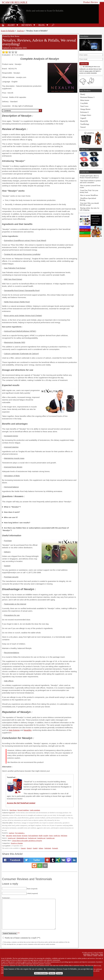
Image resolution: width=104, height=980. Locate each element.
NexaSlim (28, 730)
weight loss (57, 836)
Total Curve (84, 106)
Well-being (64, 836)
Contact (95, 955)
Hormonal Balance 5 (87, 97)
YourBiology (85, 124)
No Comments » (20, 833)
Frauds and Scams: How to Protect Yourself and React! (89, 177)
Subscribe (84, 64)
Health (41, 836)
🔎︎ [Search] (53, 25)
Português (55, 848)
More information (41, 973)
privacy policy (89, 71)
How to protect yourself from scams (90, 186)
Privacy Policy (95, 954)
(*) (19, 933)
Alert (11, 25)
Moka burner (85, 100)
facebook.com (32, 838)
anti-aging (9, 836)
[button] (17, 25)
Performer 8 (84, 112)
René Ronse (13, 810)
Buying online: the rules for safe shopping (90, 209)
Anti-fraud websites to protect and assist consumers (90, 182)
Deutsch (29, 848)
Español (35, 848)
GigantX (83, 118)
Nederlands (48, 848)
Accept (59, 973)
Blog (42, 25)
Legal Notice (87, 954)
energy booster (17, 836)
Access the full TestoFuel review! (21, 803)
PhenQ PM (84, 121)
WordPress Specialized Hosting (88, 199)
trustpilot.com (41, 838)
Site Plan (101, 955)
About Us (90, 955)
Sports (51, 836)
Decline (52, 973)
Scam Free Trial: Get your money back (89, 191)
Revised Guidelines (23, 810)
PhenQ (83, 94)
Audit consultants (35, 810)
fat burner (25, 836)
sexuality (46, 836)
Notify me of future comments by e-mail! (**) (21, 938)
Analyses (20, 31)
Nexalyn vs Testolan (17, 843)
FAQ (85, 955)
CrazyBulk (84, 103)
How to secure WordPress (89, 195)
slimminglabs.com (22, 838)
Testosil (83, 127)
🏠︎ (3, 25)
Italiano (41, 848)
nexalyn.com (12, 838)
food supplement (33, 836)
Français (23, 848)
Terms (101, 954)
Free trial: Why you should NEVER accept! (89, 204)
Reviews (27, 25)
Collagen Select (86, 115)
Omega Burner (85, 109)
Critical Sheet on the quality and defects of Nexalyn (27, 841)
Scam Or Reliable (15, 2)
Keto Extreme (14, 730)
